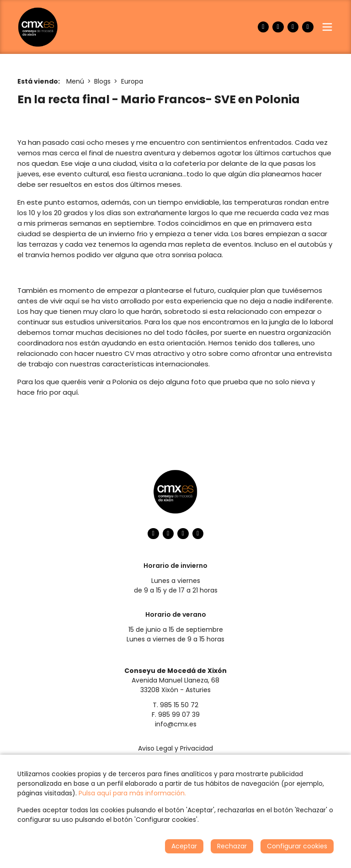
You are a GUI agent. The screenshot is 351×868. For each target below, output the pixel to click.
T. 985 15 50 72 (175, 705)
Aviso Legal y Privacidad (175, 748)
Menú (75, 81)
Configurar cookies (297, 846)
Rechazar (232, 846)
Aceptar (184, 846)
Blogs (102, 81)
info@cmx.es (176, 724)
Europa (132, 81)
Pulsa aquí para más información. (132, 793)
